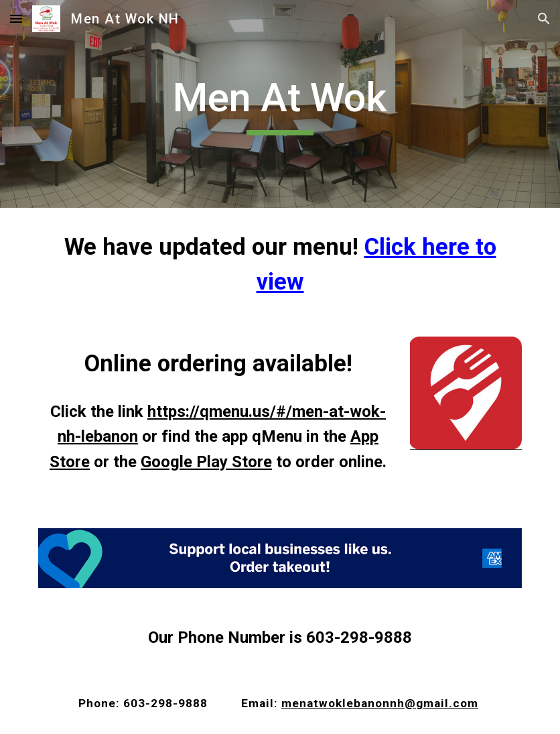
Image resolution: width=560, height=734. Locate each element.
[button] (16, 18)
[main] (280, 104)
